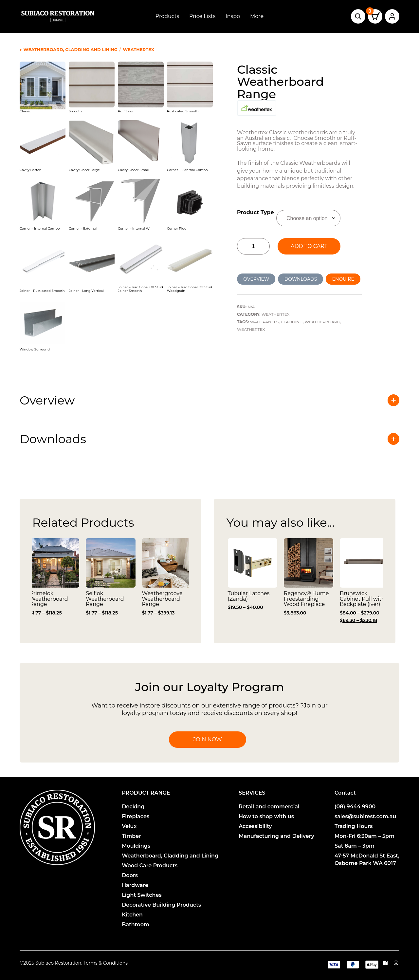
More (257, 16)
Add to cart (309, 246)
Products (167, 16)
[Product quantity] (253, 246)
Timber (131, 836)
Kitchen (132, 915)
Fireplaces (136, 816)
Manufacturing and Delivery (276, 836)
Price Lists (202, 16)
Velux (129, 826)
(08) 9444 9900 (355, 807)
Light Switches (142, 895)
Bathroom (136, 924)
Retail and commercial (269, 807)
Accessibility (255, 826)
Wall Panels (264, 322)
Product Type (255, 212)
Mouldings (136, 846)
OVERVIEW (256, 279)
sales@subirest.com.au (365, 816)
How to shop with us (266, 816)
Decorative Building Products (161, 905)
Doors (130, 875)
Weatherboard (323, 322)
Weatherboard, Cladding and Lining (170, 856)
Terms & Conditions (106, 963)
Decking (133, 807)
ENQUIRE (343, 279)
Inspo (233, 16)
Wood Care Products (150, 866)
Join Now (207, 739)
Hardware (135, 885)
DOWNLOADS (301, 279)
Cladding (292, 322)
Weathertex (138, 49)
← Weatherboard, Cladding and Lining (69, 49)
